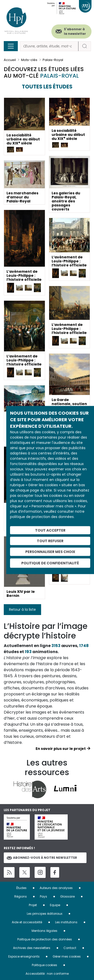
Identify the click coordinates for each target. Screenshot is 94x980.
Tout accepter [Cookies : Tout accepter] (50, 530)
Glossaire (67, 896)
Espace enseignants (24, 956)
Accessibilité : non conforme (47, 974)
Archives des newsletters (32, 948)
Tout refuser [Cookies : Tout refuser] (50, 541)
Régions (21, 896)
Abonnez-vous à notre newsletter (42, 858)
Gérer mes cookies (67, 956)
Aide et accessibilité (27, 922)
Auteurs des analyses (56, 888)
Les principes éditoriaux (45, 914)
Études (21, 888)
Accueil (10, 60)
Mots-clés (29, 60)
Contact (70, 948)
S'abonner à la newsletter (75, 31)
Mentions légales (44, 931)
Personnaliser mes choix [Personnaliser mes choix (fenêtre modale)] (50, 552)
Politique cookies (44, 965)
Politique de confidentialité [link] (50, 563)
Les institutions (66, 922)
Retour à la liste (22, 609)
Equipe (55, 905)
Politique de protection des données (45, 939)
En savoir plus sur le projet (61, 749)
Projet (33, 905)
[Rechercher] (49, 46)
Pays (43, 896)
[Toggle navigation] (11, 46)
